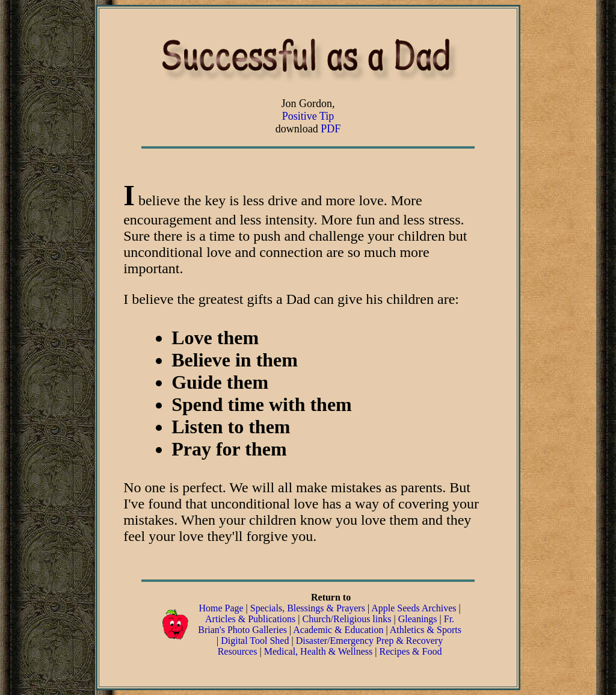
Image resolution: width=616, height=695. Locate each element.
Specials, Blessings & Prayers (308, 608)
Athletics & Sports (426, 630)
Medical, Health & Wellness (319, 651)
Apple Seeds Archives (414, 608)
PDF (331, 129)
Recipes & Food (410, 651)
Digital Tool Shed (256, 641)
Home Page (221, 608)
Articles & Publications (250, 619)
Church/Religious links (346, 619)
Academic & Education (338, 630)
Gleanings (419, 619)
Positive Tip (308, 116)
